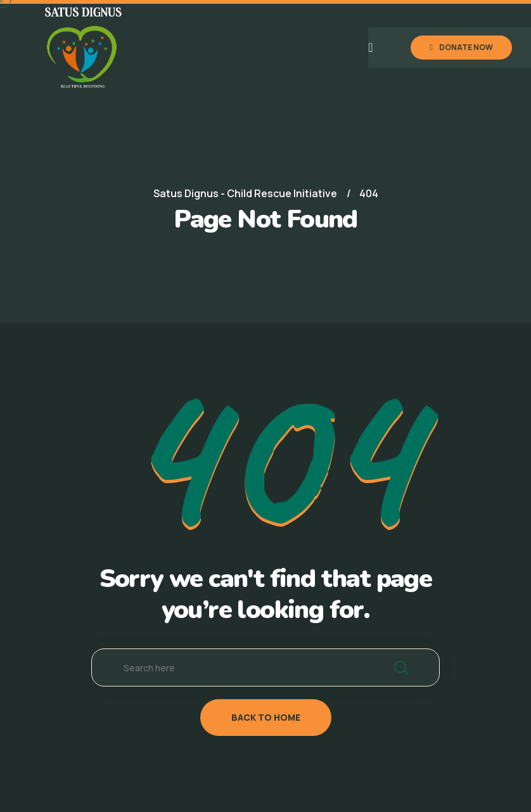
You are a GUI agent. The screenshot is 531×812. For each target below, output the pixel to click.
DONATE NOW (461, 47)
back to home (266, 717)
